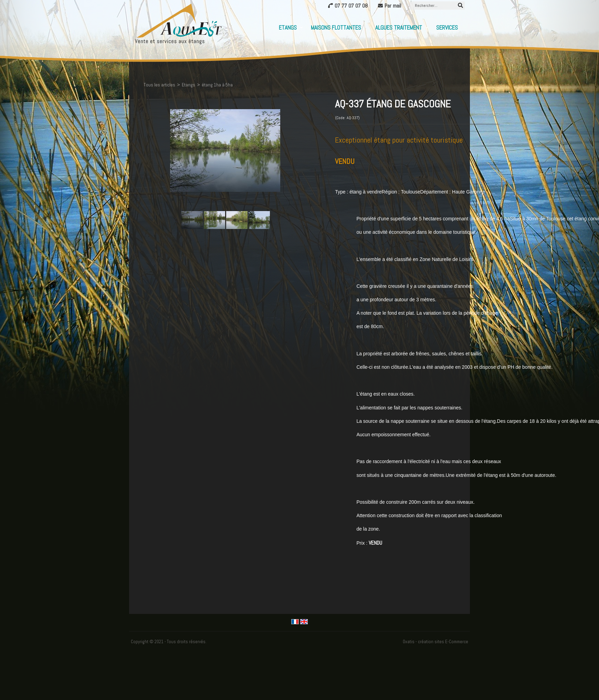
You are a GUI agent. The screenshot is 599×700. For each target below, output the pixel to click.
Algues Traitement (399, 28)
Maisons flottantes (336, 28)
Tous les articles (159, 85)
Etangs (288, 28)
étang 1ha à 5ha (217, 85)
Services (447, 28)
